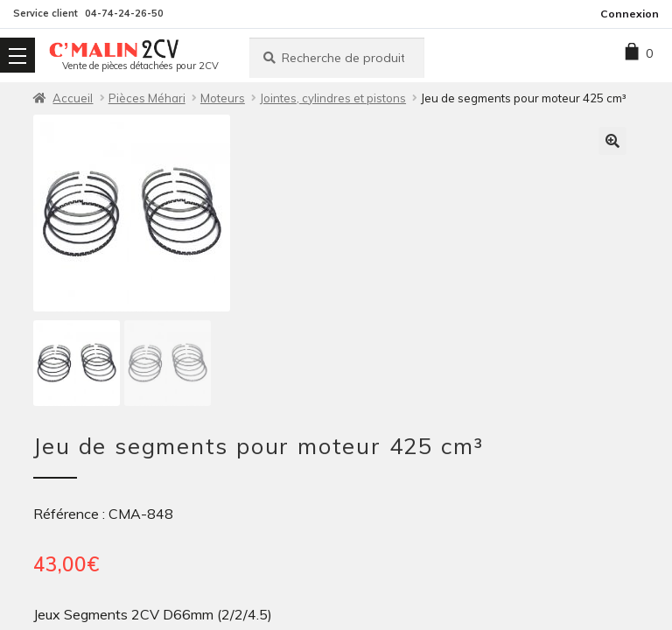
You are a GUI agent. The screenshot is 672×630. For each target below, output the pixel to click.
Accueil (73, 98)
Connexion (630, 14)
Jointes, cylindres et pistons (333, 98)
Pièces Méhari (147, 98)
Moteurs (223, 98)
